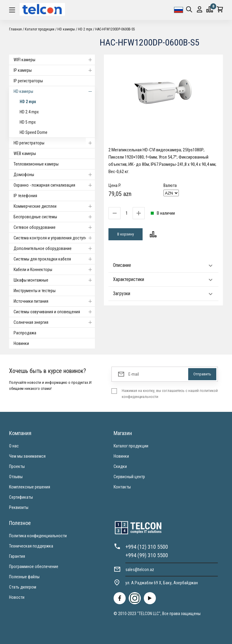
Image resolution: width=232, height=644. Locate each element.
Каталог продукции (40, 29)
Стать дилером (23, 587)
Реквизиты (19, 507)
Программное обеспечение (34, 567)
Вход (200, 9)
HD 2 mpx (85, 29)
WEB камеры (25, 153)
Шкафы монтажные (54, 280)
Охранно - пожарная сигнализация (54, 185)
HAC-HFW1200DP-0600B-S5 (115, 29)
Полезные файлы (24, 577)
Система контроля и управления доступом (54, 238)
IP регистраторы (28, 81)
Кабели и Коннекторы (54, 270)
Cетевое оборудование (54, 227)
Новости (17, 597)
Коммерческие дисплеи (54, 206)
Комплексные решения (30, 487)
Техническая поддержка (31, 546)
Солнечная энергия (54, 322)
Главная (15, 29)
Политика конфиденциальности (38, 536)
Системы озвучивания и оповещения (54, 312)
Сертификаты (21, 497)
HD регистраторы (54, 143)
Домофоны (54, 175)
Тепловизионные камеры (36, 164)
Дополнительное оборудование (54, 248)
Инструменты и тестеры (35, 291)
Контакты (122, 487)
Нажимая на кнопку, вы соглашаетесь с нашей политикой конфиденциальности (170, 394)
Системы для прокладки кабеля (54, 259)
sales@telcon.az (140, 570)
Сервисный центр (129, 477)
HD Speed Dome (34, 132)
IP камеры (54, 70)
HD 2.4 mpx (29, 112)
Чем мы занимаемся (27, 456)
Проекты (17, 466)
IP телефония (25, 196)
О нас (14, 446)
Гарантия (17, 556)
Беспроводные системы (54, 217)
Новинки (21, 343)
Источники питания (54, 301)
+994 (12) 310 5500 (147, 547)
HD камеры (66, 29)
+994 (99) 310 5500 (147, 555)
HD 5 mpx (28, 122)
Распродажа (25, 333)
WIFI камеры (54, 60)
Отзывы (16, 477)
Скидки (120, 466)
